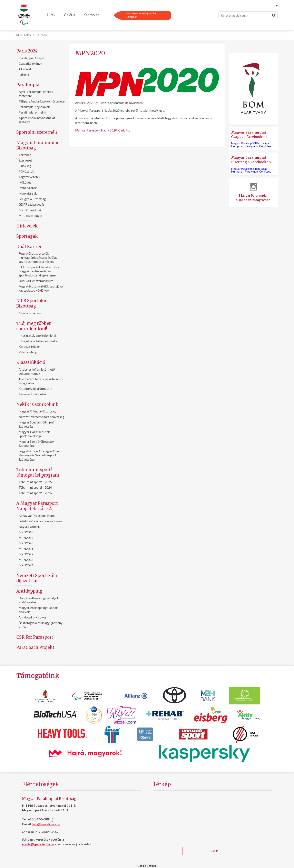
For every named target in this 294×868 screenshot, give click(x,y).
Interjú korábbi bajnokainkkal (38, 341)
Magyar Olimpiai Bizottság (37, 411)
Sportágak (27, 236)
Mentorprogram (30, 313)
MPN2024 (26, 565)
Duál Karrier (29, 247)
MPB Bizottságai (30, 216)
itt (127, 103)
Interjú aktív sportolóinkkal (37, 335)
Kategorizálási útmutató (36, 389)
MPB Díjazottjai (30, 210)
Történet (25, 155)
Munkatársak (28, 193)
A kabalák (25, 69)
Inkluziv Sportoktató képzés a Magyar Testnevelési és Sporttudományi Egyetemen (39, 271)
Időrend (24, 75)
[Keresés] (248, 15)
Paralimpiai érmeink (32, 112)
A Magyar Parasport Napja (37, 516)
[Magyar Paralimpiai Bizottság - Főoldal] (24, 15)
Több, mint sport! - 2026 (35, 493)
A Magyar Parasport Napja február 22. (37, 506)
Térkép (212, 851)
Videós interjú (28, 352)
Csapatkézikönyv (30, 64)
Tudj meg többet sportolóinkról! (34, 326)
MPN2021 (26, 549)
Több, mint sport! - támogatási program (38, 472)
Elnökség (25, 166)
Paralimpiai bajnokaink (34, 107)
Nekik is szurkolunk (37, 404)
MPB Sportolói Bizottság (31, 303)
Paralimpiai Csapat (32, 58)
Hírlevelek (27, 226)
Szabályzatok (28, 188)
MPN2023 (26, 560)
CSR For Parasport (35, 637)
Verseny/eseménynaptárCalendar (141, 15)
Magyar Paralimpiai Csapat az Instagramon (253, 192)
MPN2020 (26, 543)
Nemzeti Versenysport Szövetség (41, 417)
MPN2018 (26, 532)
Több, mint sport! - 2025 (35, 482)
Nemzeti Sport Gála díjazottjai (37, 578)
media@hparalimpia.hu (38, 844)
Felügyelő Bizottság (32, 199)
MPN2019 (26, 538)
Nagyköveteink (29, 527)
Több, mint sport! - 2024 (35, 487)
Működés (25, 182)
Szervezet (25, 160)
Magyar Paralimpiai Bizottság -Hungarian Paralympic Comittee (251, 145)
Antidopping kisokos (33, 617)
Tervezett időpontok (33, 394)
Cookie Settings (147, 866)
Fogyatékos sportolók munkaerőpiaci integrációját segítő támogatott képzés (38, 257)
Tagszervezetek (30, 177)
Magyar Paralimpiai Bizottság (37, 145)
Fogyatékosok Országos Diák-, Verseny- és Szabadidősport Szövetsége (40, 455)
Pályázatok (26, 171)
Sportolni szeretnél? (37, 132)
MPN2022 (26, 554)
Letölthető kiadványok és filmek (41, 521)
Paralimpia (28, 85)
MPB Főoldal (24, 35)
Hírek (51, 15)
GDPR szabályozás (32, 204)
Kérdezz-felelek (30, 347)
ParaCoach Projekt (35, 647)
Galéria (70, 15)
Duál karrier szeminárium (36, 281)
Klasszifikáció (31, 362)
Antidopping (29, 591)
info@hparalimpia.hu (46, 824)
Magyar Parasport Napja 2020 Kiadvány (103, 130)
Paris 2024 (27, 51)
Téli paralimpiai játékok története (42, 101)
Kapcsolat (91, 15)
